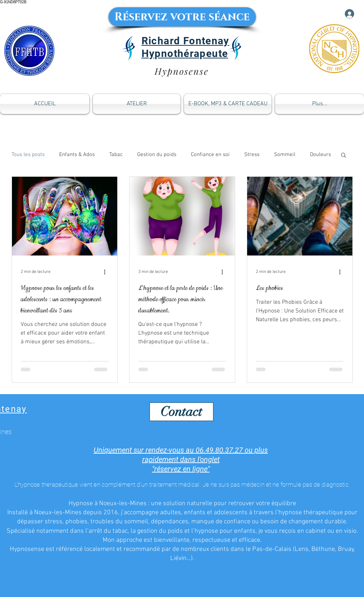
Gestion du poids (157, 155)
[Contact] (181, 412)
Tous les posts (28, 155)
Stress (252, 155)
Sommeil (285, 155)
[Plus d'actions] (107, 272)
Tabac (116, 155)
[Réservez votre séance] (182, 17)
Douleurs (320, 155)
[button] (343, 156)
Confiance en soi (210, 155)
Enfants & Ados (77, 155)
